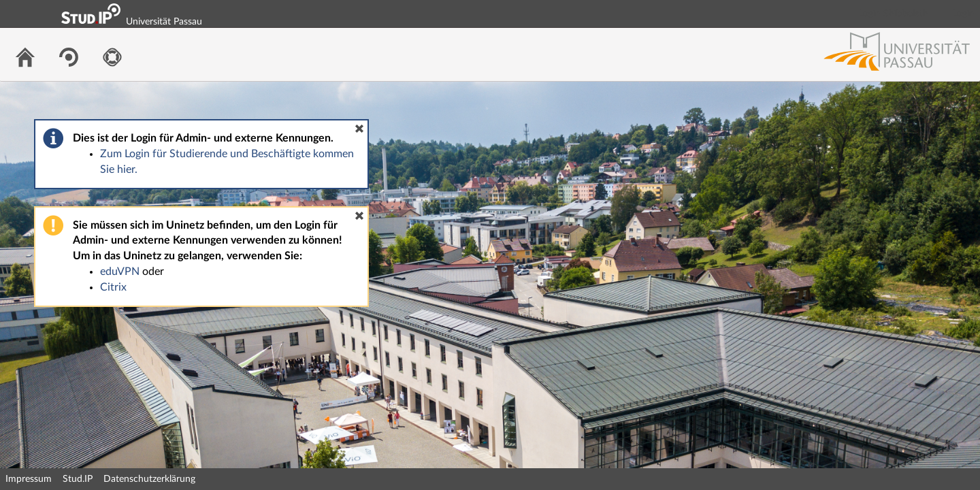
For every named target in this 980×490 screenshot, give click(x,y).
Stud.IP (78, 479)
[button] (359, 129)
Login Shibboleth (894, 14)
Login (964, 14)
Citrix (113, 287)
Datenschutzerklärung (149, 479)
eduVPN (120, 272)
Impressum (29, 479)
